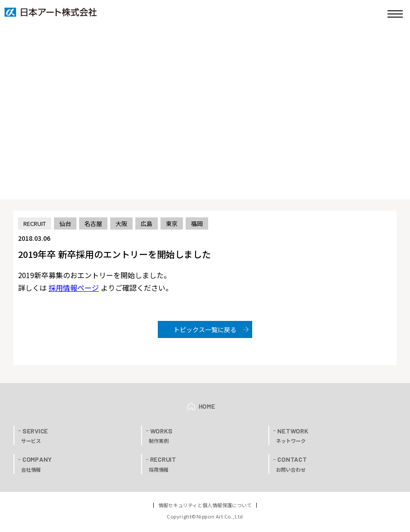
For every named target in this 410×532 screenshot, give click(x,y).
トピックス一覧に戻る (205, 329)
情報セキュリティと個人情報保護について (205, 505)
